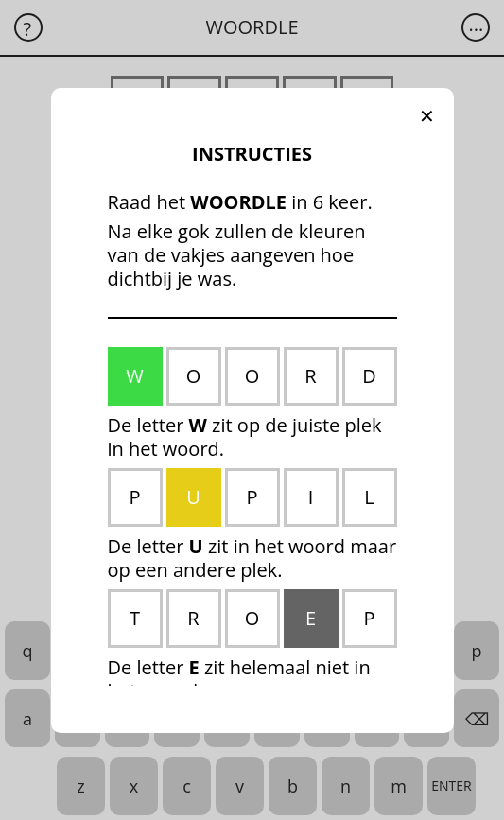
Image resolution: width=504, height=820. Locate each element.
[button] (427, 116)
